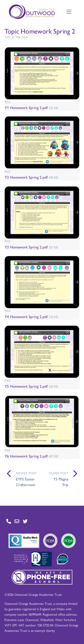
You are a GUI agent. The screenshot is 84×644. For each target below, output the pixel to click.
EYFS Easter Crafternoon (26, 482)
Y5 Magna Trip (61, 482)
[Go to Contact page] (9, 521)
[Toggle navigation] (69, 12)
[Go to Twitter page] (25, 521)
